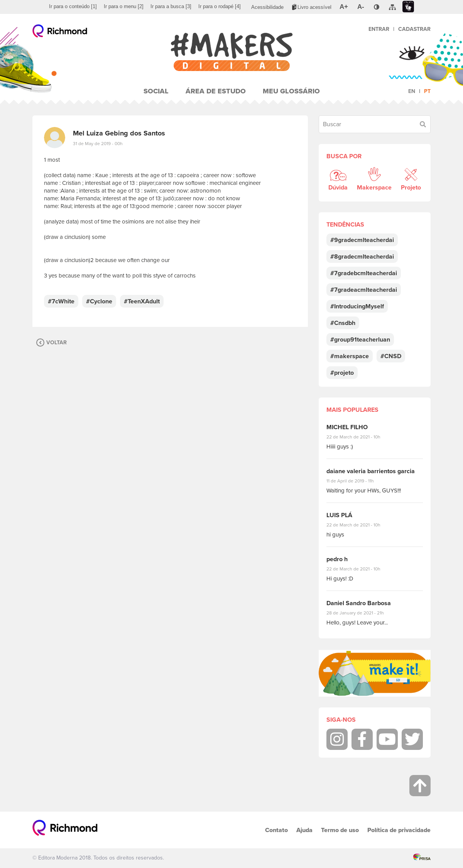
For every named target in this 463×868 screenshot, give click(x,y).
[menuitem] (73, 7)
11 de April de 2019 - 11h (356, 481)
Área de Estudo (216, 91)
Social (156, 91)
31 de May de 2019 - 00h (98, 144)
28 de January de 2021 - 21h (361, 613)
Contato (276, 830)
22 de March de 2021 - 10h (360, 437)
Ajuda (304, 830)
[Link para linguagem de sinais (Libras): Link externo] (408, 7)
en (412, 91)
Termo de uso (340, 830)
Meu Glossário (291, 91)
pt (427, 91)
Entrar (379, 29)
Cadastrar (414, 29)
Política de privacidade (399, 830)
